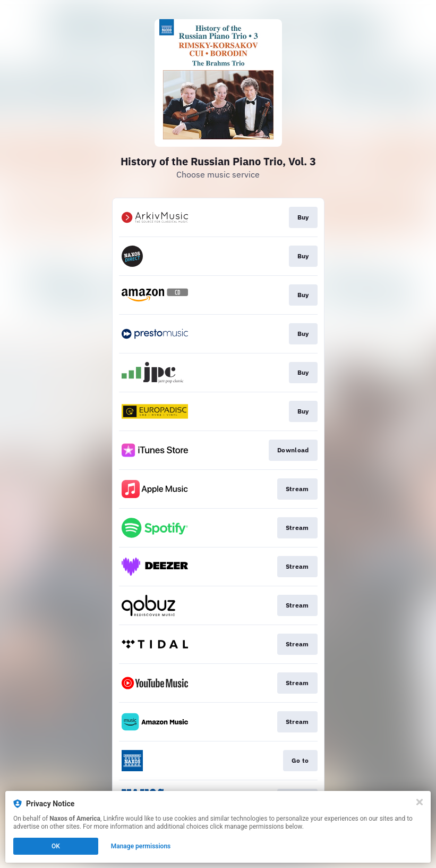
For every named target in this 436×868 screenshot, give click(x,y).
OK (56, 846)
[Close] (420, 802)
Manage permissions (141, 846)
